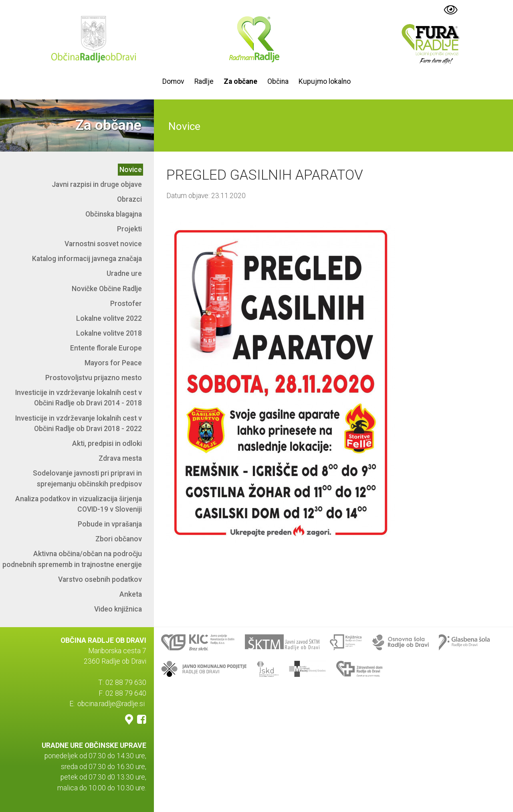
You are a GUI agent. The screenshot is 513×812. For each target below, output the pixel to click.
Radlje (204, 81)
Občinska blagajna (114, 214)
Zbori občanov (119, 539)
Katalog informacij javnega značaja (87, 259)
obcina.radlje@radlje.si (111, 704)
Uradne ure (124, 273)
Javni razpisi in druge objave (97, 184)
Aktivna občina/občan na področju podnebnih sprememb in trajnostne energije (72, 559)
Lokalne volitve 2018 (109, 333)
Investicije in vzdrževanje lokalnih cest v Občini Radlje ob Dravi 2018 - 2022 (79, 423)
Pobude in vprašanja (110, 524)
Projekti (129, 229)
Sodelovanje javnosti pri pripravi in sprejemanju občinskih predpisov (87, 478)
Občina (278, 81)
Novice (131, 170)
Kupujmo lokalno (325, 81)
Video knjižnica (118, 609)
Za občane (240, 81)
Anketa (131, 594)
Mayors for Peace (113, 363)
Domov (173, 81)
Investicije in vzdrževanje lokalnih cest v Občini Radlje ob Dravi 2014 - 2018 (79, 398)
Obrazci (129, 199)
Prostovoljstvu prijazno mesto (94, 378)
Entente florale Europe (106, 348)
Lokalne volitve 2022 (109, 318)
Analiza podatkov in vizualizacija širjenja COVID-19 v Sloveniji (79, 504)
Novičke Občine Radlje (107, 289)
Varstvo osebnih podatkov (100, 579)
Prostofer (126, 304)
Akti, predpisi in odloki (107, 443)
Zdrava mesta (120, 458)
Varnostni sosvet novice (103, 244)
